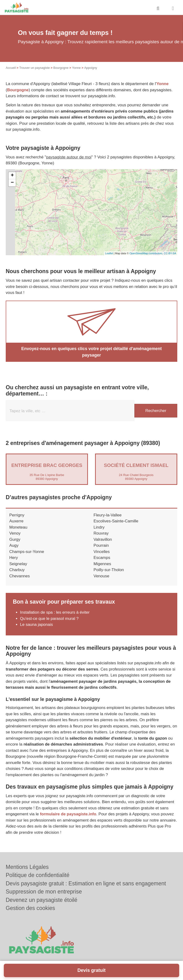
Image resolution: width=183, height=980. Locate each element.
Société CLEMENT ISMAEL (136, 465)
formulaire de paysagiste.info (68, 814)
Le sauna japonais (36, 625)
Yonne (76, 68)
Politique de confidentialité (38, 875)
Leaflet (109, 253)
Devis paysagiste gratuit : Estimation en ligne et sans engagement (86, 883)
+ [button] (12, 176)
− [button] (12, 183)
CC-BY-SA (170, 253)
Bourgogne (61, 68)
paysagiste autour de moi (69, 157)
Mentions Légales (27, 867)
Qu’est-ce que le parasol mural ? (49, 619)
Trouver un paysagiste (35, 68)
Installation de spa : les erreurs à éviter (55, 612)
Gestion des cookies (30, 908)
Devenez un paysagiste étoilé (41, 900)
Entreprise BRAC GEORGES (47, 465)
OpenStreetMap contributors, (147, 253)
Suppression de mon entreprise (44, 892)
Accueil (11, 68)
